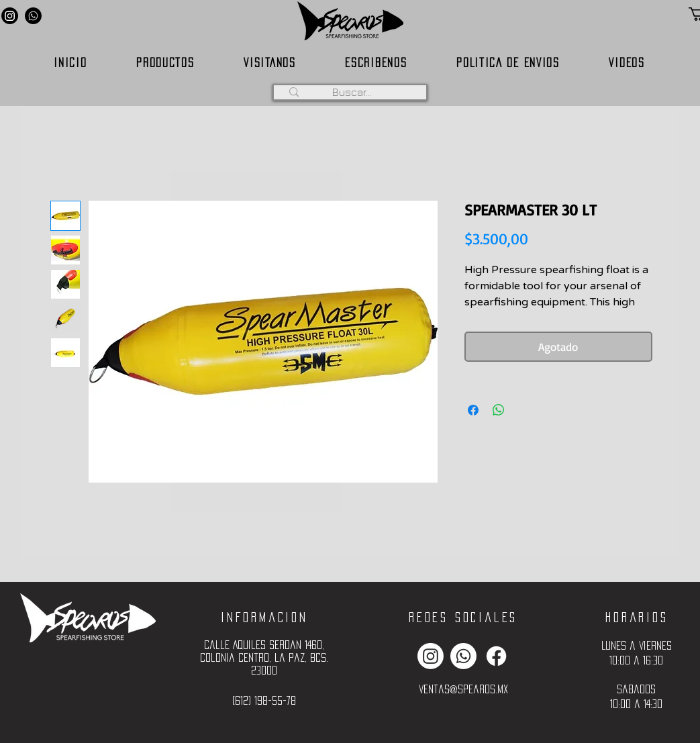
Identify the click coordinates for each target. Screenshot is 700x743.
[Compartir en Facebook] (473, 410)
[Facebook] (496, 656)
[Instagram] (10, 16)
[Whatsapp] (33, 16)
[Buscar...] (352, 92)
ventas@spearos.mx (463, 689)
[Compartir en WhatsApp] (499, 410)
